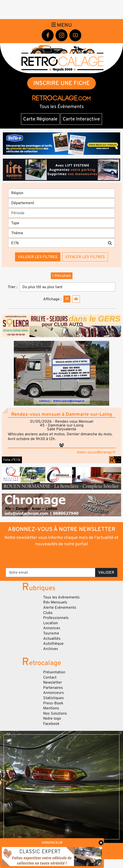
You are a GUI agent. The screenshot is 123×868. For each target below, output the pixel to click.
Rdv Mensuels (55, 602)
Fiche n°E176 (12, 460)
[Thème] (61, 233)
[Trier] (67, 287)
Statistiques (54, 698)
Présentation (54, 672)
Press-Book (53, 703)
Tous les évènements (61, 597)
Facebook (51, 724)
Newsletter (53, 682)
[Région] (61, 193)
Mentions (51, 708)
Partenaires (53, 688)
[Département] (61, 203)
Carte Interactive (81, 119)
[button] (61, 373)
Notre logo (52, 718)
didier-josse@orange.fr (96, 452)
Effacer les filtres (85, 257)
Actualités (52, 639)
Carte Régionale (40, 119)
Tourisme (51, 633)
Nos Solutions (55, 713)
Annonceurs (54, 693)
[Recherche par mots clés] (57, 243)
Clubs (48, 613)
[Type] (61, 223)
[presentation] (62, 557)
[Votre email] (51, 572)
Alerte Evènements (60, 608)
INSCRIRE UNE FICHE (62, 83)
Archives (51, 649)
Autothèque (53, 644)
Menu (61, 25)
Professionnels (56, 618)
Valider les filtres (38, 257)
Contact (50, 677)
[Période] (61, 213)
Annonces (52, 628)
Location (51, 623)
